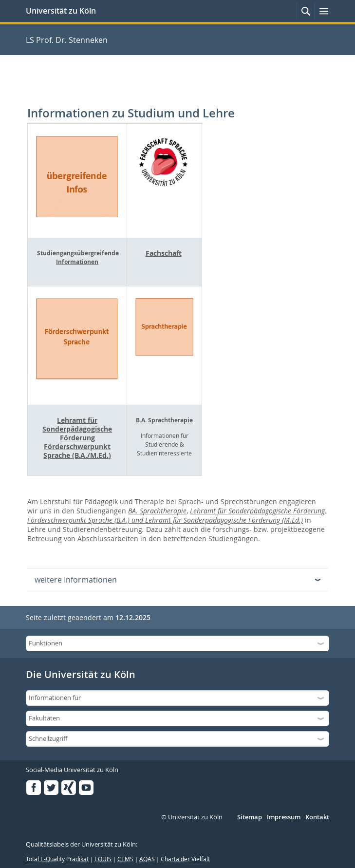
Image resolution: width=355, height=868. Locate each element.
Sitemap (250, 817)
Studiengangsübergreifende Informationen (78, 257)
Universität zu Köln (61, 11)
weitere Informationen (76, 580)
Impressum (284, 817)
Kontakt (317, 817)
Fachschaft (164, 253)
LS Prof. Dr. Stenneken (67, 40)
